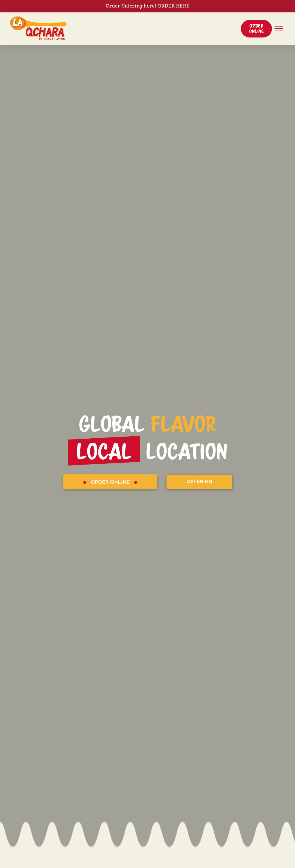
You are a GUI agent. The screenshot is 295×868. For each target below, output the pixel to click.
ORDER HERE (174, 6)
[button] (256, 29)
